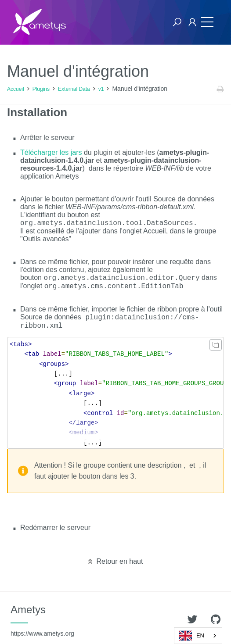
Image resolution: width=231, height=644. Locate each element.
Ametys (42, 620)
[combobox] (198, 636)
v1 (101, 89)
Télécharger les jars (51, 152)
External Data (74, 89)
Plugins (41, 89)
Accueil (16, 89)
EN (191, 636)
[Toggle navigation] (207, 22)
